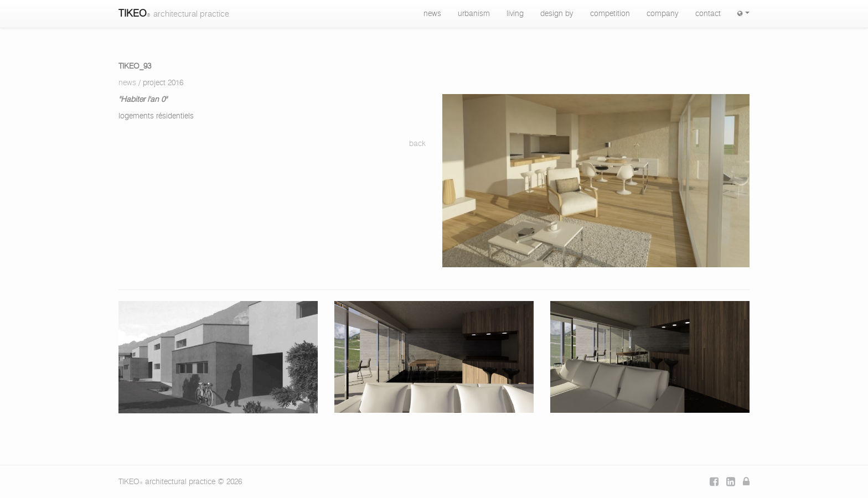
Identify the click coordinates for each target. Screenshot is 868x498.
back (417, 144)
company (663, 14)
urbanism (474, 14)
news (432, 14)
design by (557, 14)
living (515, 14)
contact (708, 14)
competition (610, 14)
